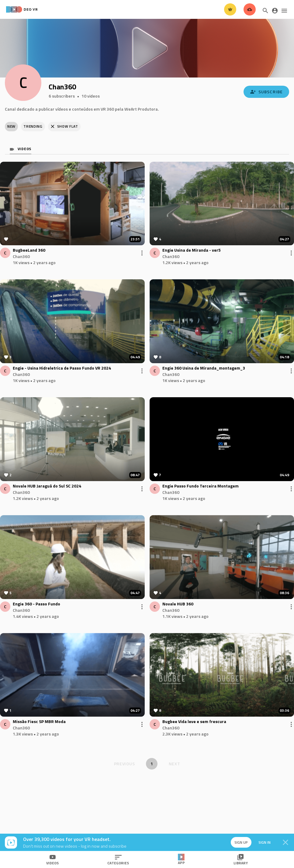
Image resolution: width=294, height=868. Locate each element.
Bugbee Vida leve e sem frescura (194, 722)
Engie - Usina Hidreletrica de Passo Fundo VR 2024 (62, 368)
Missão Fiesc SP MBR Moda (39, 722)
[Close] (285, 842)
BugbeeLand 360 (29, 250)
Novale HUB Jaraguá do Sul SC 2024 (47, 486)
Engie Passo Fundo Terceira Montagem (201, 486)
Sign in (264, 842)
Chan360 (21, 256)
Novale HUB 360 (178, 604)
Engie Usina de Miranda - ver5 (192, 250)
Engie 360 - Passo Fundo (36, 604)
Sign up (240, 842)
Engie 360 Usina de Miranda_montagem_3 (204, 368)
